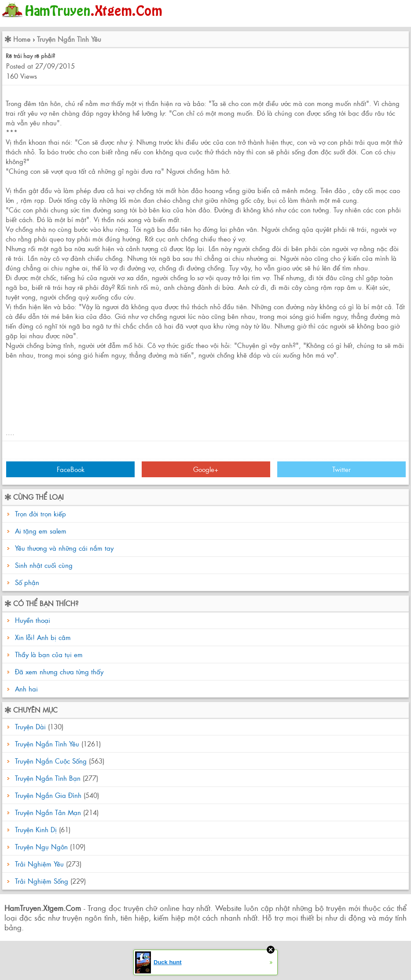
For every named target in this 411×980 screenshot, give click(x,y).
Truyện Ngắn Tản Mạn (48, 812)
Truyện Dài (30, 726)
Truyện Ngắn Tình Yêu (69, 39)
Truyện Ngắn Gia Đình (48, 795)
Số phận (27, 582)
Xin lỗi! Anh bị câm (42, 637)
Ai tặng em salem (41, 531)
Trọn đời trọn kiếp (40, 514)
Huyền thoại (31, 620)
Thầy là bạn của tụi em (48, 654)
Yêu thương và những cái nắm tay (64, 548)
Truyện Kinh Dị (36, 829)
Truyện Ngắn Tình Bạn (48, 778)
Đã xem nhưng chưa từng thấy (58, 671)
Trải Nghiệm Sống (42, 881)
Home (22, 39)
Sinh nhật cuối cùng (44, 565)
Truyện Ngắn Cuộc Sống (51, 761)
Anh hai (25, 689)
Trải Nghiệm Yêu (39, 864)
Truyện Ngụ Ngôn (41, 847)
